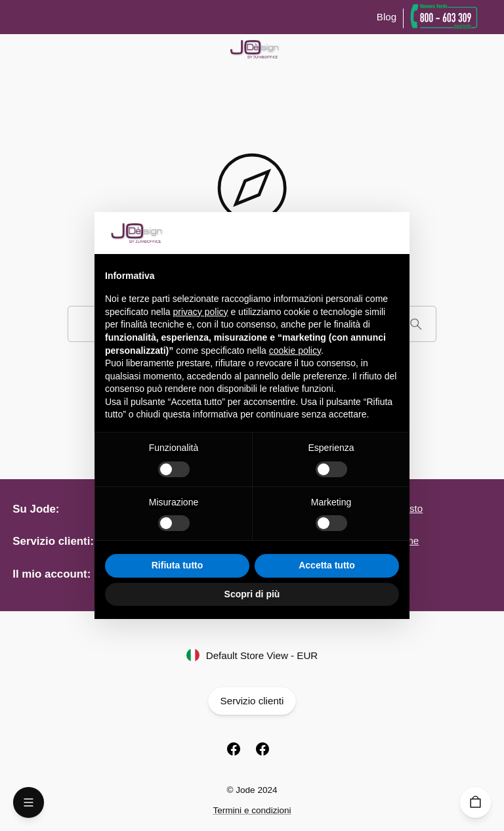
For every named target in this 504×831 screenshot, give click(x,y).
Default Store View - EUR (252, 656)
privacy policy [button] (201, 312)
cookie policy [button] (295, 351)
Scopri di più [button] (252, 594)
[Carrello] (475, 802)
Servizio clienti (252, 701)
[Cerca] (416, 324)
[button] (392, 233)
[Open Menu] (29, 802)
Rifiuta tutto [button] (178, 565)
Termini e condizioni (252, 810)
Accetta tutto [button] (327, 565)
